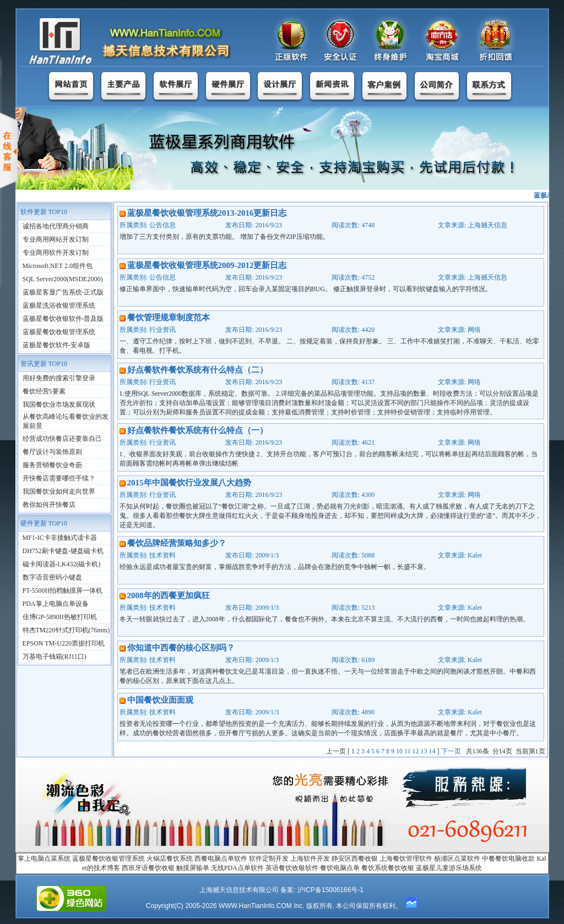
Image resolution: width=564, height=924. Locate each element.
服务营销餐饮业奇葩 (52, 465)
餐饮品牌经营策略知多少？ (177, 543)
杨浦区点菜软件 (457, 859)
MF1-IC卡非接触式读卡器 (60, 538)
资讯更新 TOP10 (44, 364)
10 (399, 751)
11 (408, 751)
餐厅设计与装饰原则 (52, 452)
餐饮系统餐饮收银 (388, 868)
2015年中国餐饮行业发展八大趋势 (189, 483)
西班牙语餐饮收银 (148, 868)
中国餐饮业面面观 (160, 700)
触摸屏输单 (193, 868)
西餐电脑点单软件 (221, 859)
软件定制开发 (269, 859)
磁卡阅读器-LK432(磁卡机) (62, 564)
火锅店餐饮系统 (170, 859)
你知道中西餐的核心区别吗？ (181, 648)
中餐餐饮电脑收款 (508, 859)
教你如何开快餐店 (49, 505)
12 (416, 751)
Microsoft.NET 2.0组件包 (58, 266)
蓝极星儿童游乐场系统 (449, 868)
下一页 (451, 751)
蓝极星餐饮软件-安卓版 (57, 345)
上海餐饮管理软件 (406, 859)
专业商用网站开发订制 (56, 239)
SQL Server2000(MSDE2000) (63, 279)
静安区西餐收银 (355, 859)
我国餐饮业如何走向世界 (59, 491)
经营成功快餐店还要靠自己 (62, 439)
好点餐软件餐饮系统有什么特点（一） (197, 430)
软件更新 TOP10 (44, 212)
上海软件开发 (310, 859)
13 (424, 751)
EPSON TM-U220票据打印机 (64, 643)
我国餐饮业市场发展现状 (59, 404)
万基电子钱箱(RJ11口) (55, 657)
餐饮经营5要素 (44, 391)
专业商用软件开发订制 (56, 253)
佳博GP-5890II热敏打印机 (60, 617)
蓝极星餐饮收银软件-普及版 (63, 319)
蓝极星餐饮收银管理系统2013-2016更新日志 (207, 213)
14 (432, 751)
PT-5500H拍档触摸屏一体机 (63, 591)
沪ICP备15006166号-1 (330, 890)
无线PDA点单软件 (237, 868)
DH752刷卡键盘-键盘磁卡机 (63, 551)
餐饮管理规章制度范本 (169, 318)
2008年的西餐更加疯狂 (169, 595)
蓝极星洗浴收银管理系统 (59, 305)
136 (478, 751)
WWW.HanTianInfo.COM (255, 906)
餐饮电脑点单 (340, 868)
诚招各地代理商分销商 (56, 226)
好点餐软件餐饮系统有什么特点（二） (197, 370)
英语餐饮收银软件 (292, 868)
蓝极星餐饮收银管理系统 (59, 332)
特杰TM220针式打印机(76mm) (66, 630)
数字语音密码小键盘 (52, 577)
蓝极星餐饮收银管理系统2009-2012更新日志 (207, 265)
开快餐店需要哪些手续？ (59, 478)
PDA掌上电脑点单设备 (56, 604)
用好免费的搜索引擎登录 (59, 378)
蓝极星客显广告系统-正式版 (63, 292)
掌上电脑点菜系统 (44, 859)
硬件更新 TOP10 (44, 523)
